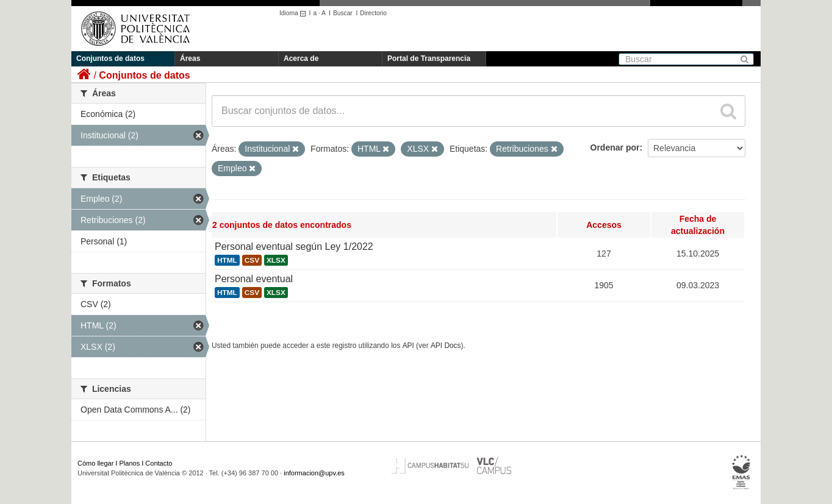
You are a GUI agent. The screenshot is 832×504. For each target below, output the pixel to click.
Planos (130, 463)
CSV (252, 260)
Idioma (294, 13)
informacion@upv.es (314, 473)
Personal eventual (254, 279)
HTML (227, 260)
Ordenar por (615, 147)
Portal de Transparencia (429, 59)
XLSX (276, 260)
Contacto (159, 463)
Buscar (343, 13)
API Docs (446, 346)
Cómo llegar (95, 463)
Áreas (190, 59)
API (408, 346)
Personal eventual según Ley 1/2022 (294, 247)
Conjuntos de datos (110, 59)
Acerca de (301, 59)
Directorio (373, 13)
